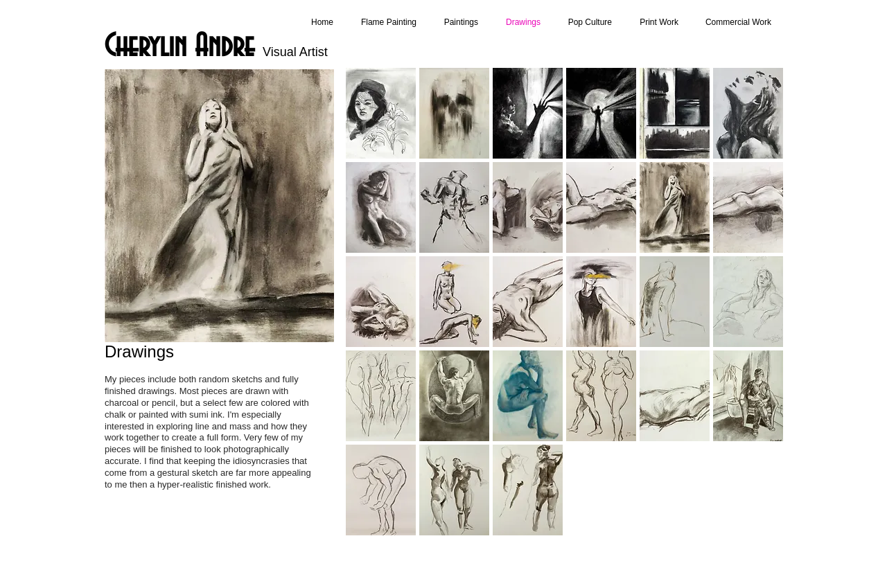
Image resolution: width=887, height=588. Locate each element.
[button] (381, 113)
